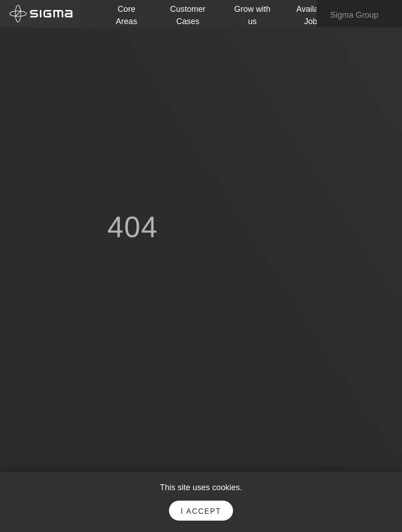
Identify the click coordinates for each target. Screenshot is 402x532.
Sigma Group (361, 15)
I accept (201, 511)
